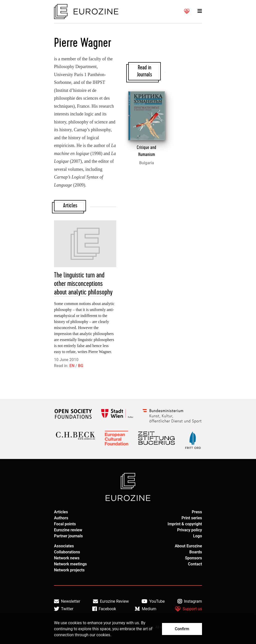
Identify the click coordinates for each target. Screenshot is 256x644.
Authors (61, 518)
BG (81, 366)
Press (197, 512)
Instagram (190, 601)
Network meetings (70, 564)
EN (72, 366)
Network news (67, 558)
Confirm (182, 629)
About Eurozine (188, 546)
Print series (192, 518)
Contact (195, 564)
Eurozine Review (111, 601)
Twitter (64, 609)
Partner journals (68, 536)
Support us (188, 609)
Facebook (104, 609)
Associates (64, 546)
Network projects (69, 570)
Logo (197, 536)
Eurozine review (68, 530)
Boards (196, 552)
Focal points (65, 524)
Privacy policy (189, 530)
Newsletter (67, 601)
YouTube (153, 601)
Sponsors (193, 558)
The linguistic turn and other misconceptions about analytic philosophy (83, 284)
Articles (61, 512)
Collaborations (67, 552)
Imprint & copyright (185, 524)
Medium (145, 609)
